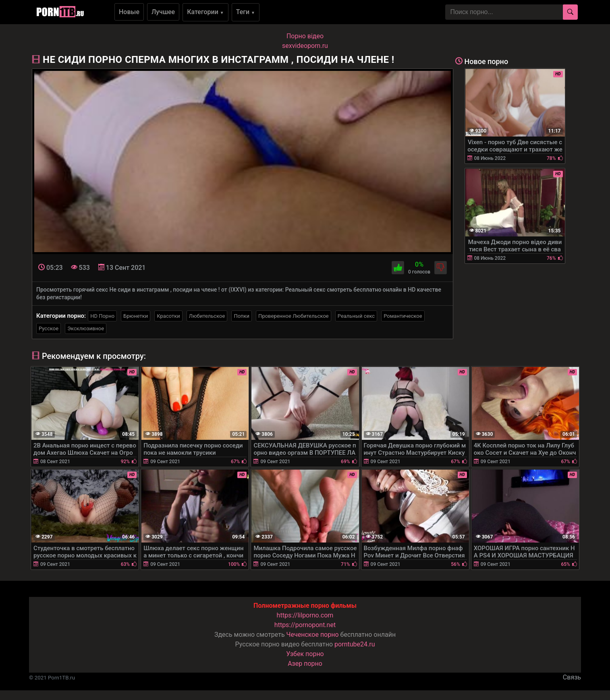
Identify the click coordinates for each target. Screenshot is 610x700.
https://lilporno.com (305, 615)
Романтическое (403, 316)
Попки (242, 316)
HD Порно (102, 316)
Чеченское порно (313, 635)
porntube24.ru (355, 644)
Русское (49, 328)
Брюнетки (136, 316)
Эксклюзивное (86, 328)
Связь (572, 677)
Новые (129, 12)
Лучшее (163, 12)
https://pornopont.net (305, 625)
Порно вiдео (305, 36)
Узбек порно (305, 654)
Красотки (168, 316)
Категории (205, 12)
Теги (246, 12)
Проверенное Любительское (294, 316)
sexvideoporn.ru (305, 46)
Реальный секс (356, 316)
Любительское (207, 316)
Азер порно (305, 664)
